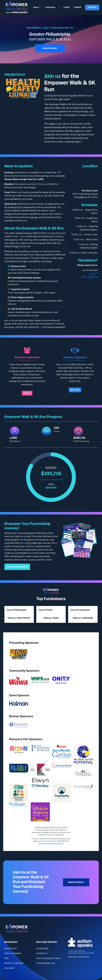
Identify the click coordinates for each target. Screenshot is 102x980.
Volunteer (9, 968)
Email (94, 273)
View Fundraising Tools (17, 567)
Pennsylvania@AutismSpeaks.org (51, 843)
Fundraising (50, 7)
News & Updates (13, 953)
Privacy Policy (73, 957)
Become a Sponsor (14, 963)
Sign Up (27, 393)
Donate (78, 7)
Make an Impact (76, 882)
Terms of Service (84, 957)
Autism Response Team (48, 958)
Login (66, 7)
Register (92, 7)
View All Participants (19, 618)
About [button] (36, 7)
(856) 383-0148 (90, 277)
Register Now (50, 48)
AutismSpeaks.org (45, 963)
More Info (75, 390)
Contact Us (42, 953)
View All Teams (51, 618)
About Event (11, 948)
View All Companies (83, 618)
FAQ (6, 958)
